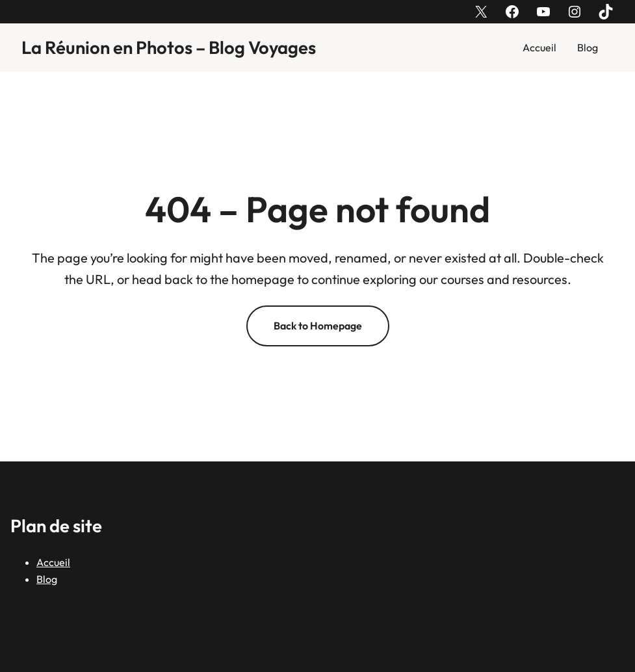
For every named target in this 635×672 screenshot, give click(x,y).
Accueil (539, 47)
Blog (588, 47)
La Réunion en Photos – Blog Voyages (169, 47)
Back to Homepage (318, 326)
